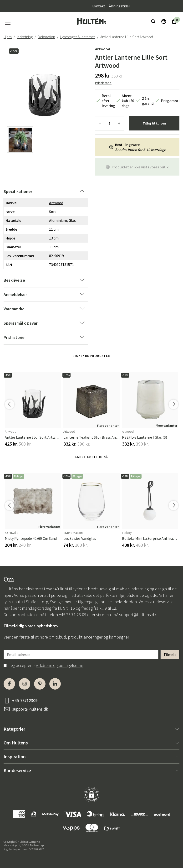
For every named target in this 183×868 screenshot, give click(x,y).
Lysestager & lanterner (78, 37)
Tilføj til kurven (154, 123)
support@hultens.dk (138, 615)
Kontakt (98, 6)
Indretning (25, 37)
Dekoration (46, 37)
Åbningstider (119, 6)
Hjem (8, 37)
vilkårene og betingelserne (60, 665)
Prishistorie (103, 83)
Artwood (103, 49)
